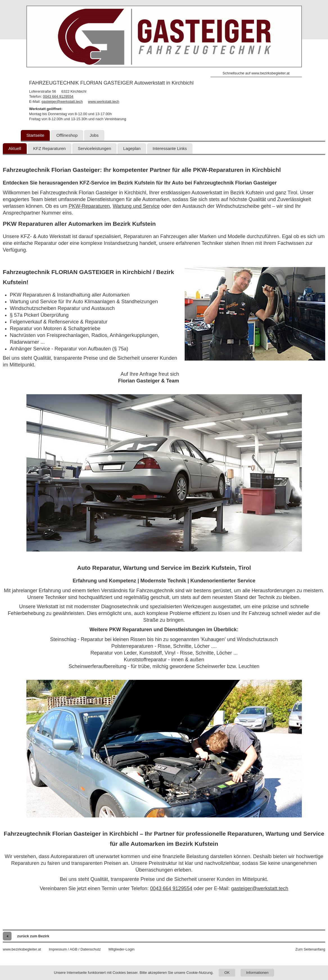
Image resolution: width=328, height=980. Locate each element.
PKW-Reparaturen (89, 206)
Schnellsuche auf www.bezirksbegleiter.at (256, 73)
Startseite (35, 135)
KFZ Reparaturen (49, 148)
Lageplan (132, 148)
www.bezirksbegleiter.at (22, 949)
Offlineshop (67, 135)
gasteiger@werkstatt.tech (62, 102)
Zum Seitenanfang (310, 949)
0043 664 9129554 (58, 96)
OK (227, 973)
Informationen (257, 973)
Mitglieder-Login (122, 949)
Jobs (94, 135)
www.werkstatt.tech (104, 102)
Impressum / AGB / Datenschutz (75, 949)
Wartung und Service (136, 206)
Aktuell (15, 148)
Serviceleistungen (94, 148)
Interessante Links (170, 148)
